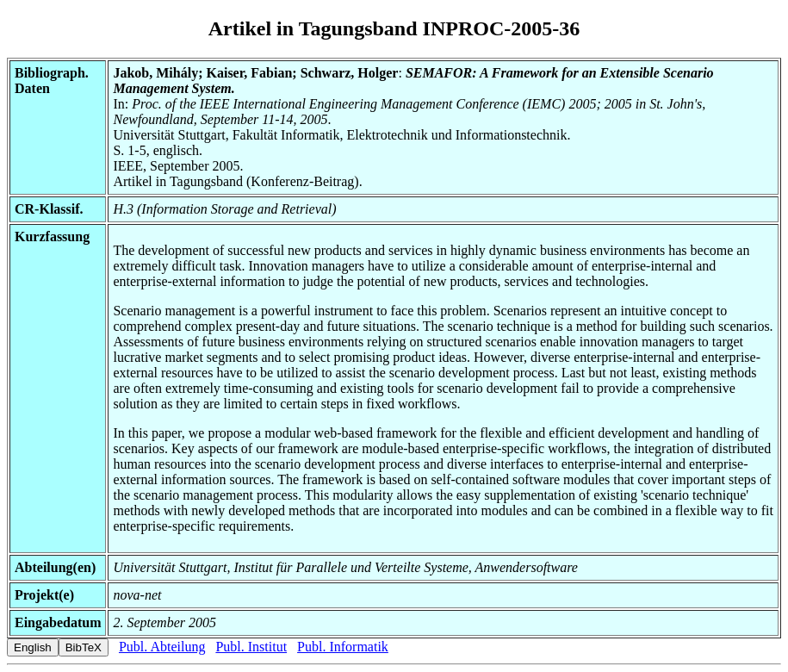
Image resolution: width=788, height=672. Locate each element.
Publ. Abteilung (162, 647)
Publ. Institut (251, 647)
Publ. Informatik (343, 647)
